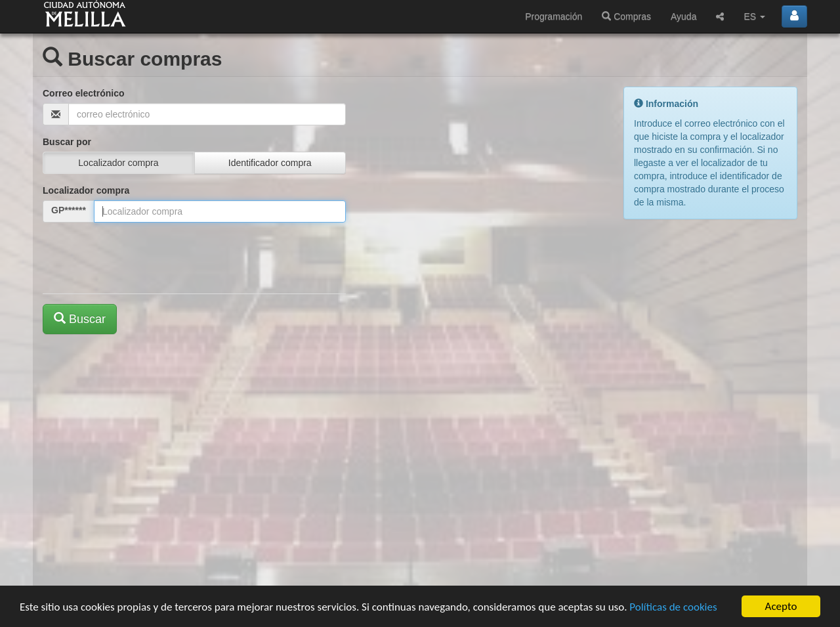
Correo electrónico (83, 93)
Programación (554, 16)
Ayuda (683, 16)
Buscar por (67, 142)
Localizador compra (86, 190)
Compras (626, 16)
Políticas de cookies (673, 607)
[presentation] (142, 258)
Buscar (80, 319)
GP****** (69, 210)
